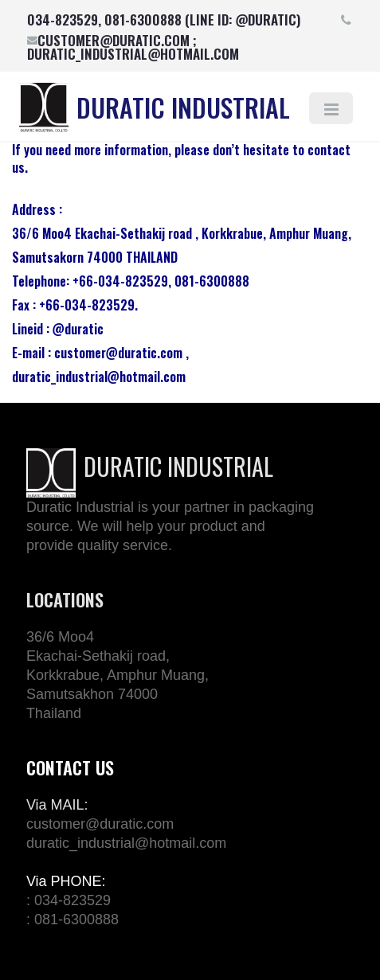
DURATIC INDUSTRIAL (183, 107)
